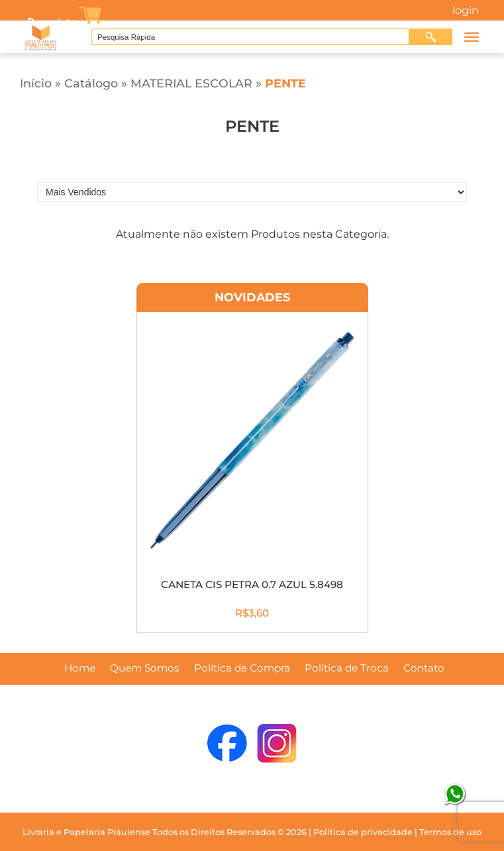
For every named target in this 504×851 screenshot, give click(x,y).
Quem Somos (145, 668)
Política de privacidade (363, 832)
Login (466, 11)
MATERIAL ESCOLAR (191, 83)
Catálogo (91, 83)
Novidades (252, 297)
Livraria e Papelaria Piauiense (86, 832)
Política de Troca (347, 668)
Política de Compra (242, 668)
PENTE (285, 83)
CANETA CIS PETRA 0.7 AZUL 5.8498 (252, 584)
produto (51, 22)
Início (36, 83)
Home (80, 668)
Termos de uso (450, 832)
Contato (424, 668)
